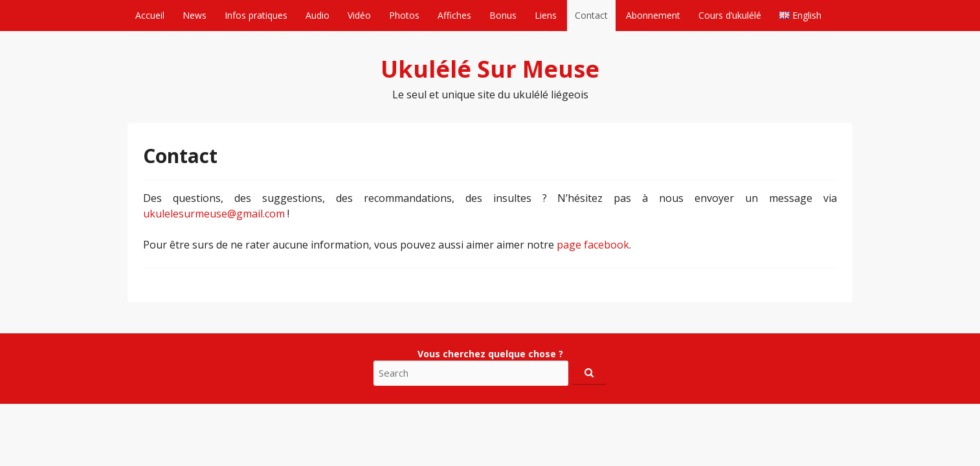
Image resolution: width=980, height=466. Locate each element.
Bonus (503, 15)
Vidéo (359, 15)
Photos (404, 15)
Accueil (150, 15)
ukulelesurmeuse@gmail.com (214, 214)
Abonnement (653, 15)
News (195, 15)
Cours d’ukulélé (730, 15)
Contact (591, 15)
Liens (546, 15)
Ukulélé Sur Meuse (490, 69)
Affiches (454, 15)
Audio (317, 15)
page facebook (593, 245)
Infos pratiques (256, 15)
